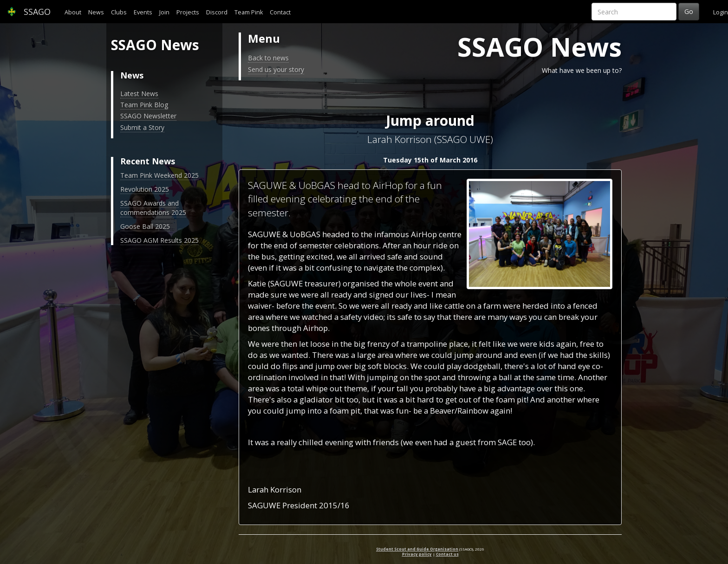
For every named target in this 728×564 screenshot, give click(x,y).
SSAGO (29, 12)
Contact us (447, 554)
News (96, 12)
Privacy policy (417, 554)
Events (143, 12)
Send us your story (276, 69)
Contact (280, 12)
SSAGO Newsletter (148, 116)
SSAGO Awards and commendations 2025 (153, 208)
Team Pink (249, 12)
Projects (188, 12)
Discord (217, 12)
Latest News (139, 94)
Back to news (268, 58)
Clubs (119, 12)
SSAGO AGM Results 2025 (159, 240)
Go (689, 11)
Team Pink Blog (144, 105)
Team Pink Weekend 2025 (159, 175)
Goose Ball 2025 (145, 226)
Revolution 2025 (145, 189)
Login (721, 12)
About (73, 12)
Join (164, 12)
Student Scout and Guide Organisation (417, 549)
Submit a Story (142, 127)
